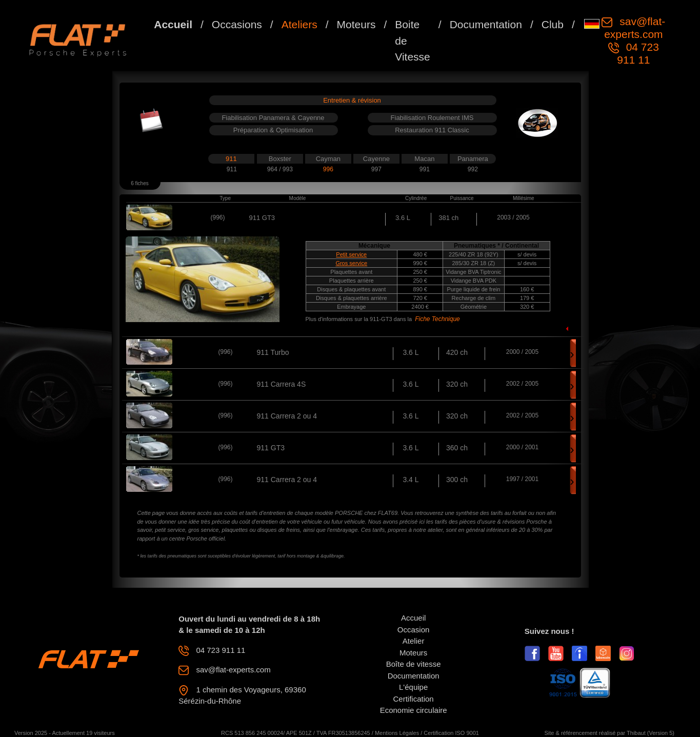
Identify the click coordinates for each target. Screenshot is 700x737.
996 (328, 169)
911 (231, 159)
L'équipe (413, 687)
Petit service (351, 254)
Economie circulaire (414, 710)
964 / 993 (280, 169)
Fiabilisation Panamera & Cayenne (273, 118)
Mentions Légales (397, 733)
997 (376, 169)
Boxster (280, 159)
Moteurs (356, 24)
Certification (414, 699)
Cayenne (376, 159)
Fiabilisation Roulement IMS (432, 118)
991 (425, 169)
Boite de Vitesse (413, 41)
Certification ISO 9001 (451, 733)
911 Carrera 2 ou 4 (287, 416)
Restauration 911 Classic (432, 130)
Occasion (414, 630)
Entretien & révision (352, 100)
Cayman (328, 159)
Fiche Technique (437, 319)
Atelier (414, 641)
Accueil (173, 24)
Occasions (237, 24)
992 (473, 169)
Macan (424, 159)
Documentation (486, 24)
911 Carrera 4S (282, 384)
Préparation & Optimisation (273, 130)
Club (553, 24)
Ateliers (299, 24)
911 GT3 (271, 448)
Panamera (473, 159)
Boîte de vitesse (414, 664)
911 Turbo (273, 352)
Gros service (351, 263)
